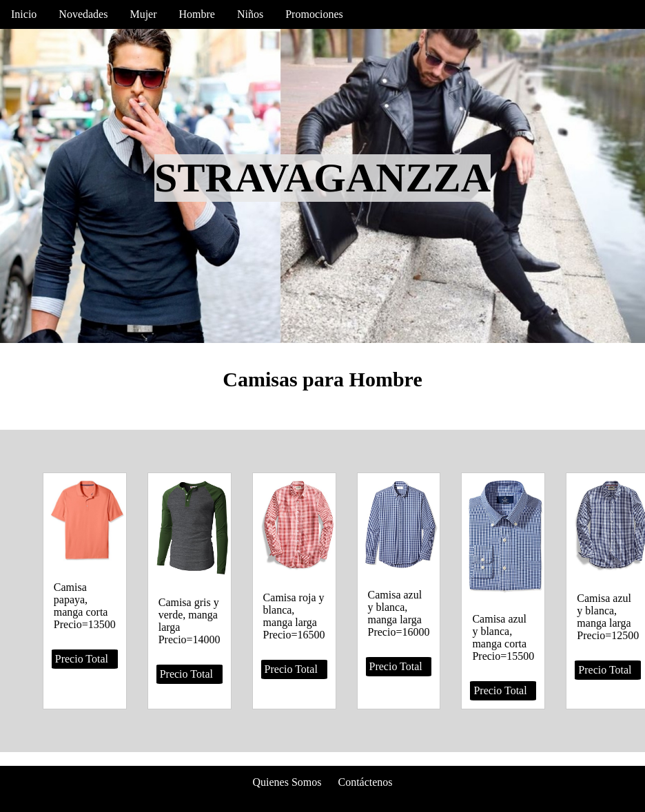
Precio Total (82, 659)
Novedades (83, 14)
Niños (250, 14)
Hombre (197, 14)
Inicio (24, 14)
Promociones (314, 14)
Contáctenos (365, 782)
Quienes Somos (287, 782)
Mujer (143, 14)
